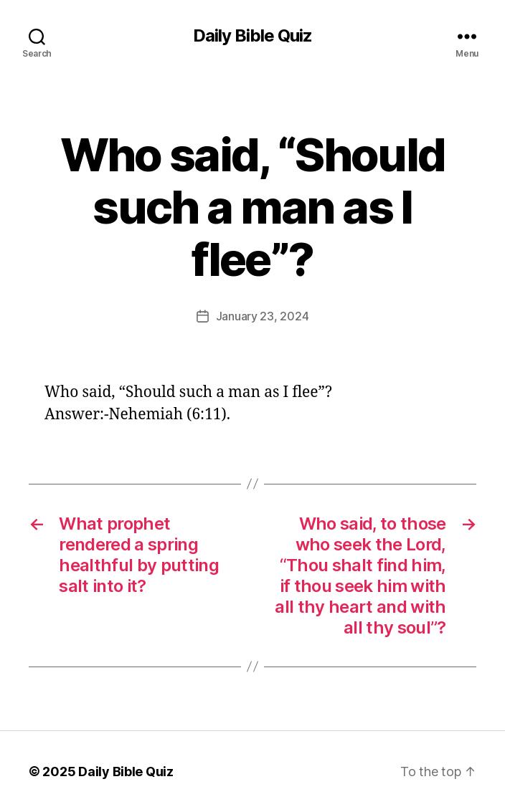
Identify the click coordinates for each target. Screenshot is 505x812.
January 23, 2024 (263, 316)
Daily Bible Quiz (252, 36)
